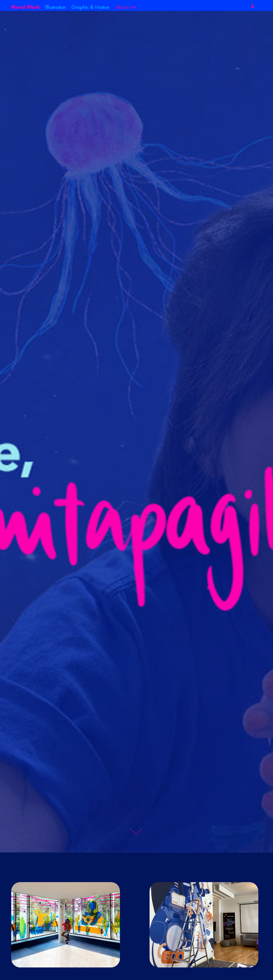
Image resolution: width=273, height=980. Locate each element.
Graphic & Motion (90, 7)
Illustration (56, 7)
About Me (126, 7)
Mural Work (25, 7)
